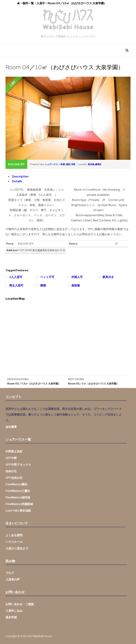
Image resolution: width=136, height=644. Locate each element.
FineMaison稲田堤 (18, 497)
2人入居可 (16, 277)
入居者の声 (13, 579)
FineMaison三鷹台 (18, 491)
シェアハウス (51, 164)
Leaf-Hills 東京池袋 (18, 511)
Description (20, 177)
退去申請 (11, 617)
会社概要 (11, 427)
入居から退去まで (17, 548)
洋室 (73, 164)
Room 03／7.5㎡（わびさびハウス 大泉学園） (38, 381)
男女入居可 (16, 286)
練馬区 (98, 164)
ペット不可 (47, 277)
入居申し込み (14, 611)
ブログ (10, 573)
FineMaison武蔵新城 (19, 504)
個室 (68, 164)
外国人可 (77, 277)
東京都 (91, 164)
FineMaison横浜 (16, 484)
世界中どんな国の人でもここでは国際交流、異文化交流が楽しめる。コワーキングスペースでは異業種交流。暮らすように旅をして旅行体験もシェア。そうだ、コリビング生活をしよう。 (64, 415)
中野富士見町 (14, 451)
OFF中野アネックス (18, 465)
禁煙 (43, 286)
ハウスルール (14, 542)
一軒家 (62, 164)
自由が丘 (11, 471)
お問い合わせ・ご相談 (20, 604)
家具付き (108, 277)
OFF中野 (11, 458)
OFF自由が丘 (14, 478)
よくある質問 (14, 535)
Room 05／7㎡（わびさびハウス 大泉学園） (98, 381)
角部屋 (76, 286)
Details (17, 181)
